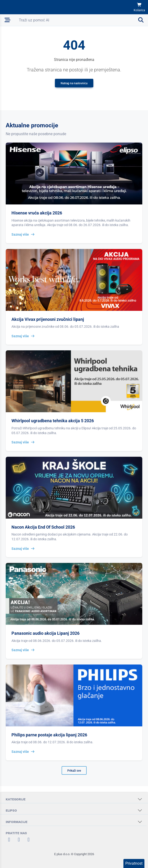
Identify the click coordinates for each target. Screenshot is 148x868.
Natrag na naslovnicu (74, 83)
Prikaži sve (74, 771)
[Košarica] (139, 7)
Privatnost (134, 863)
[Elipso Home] (17, 7)
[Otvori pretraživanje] (82, 20)
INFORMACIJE (17, 822)
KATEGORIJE (16, 799)
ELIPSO (11, 810)
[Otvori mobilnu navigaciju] (8, 20)
